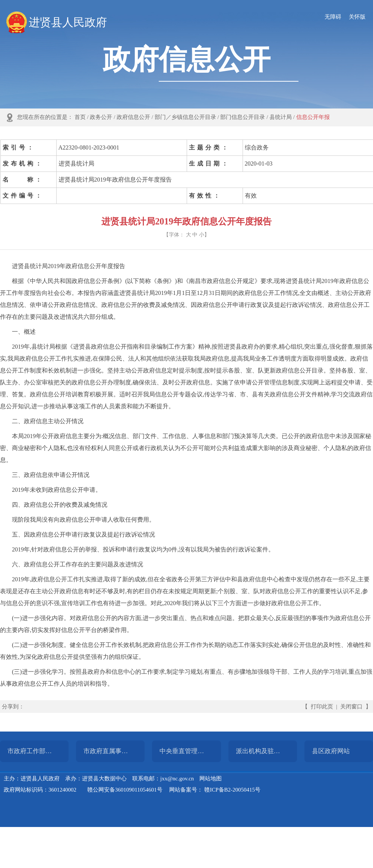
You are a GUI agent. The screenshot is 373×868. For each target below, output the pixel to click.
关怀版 (357, 17)
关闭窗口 (351, 707)
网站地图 (211, 779)
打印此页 (322, 707)
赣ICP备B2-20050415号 (232, 790)
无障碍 (333, 17)
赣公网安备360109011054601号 (125, 790)
